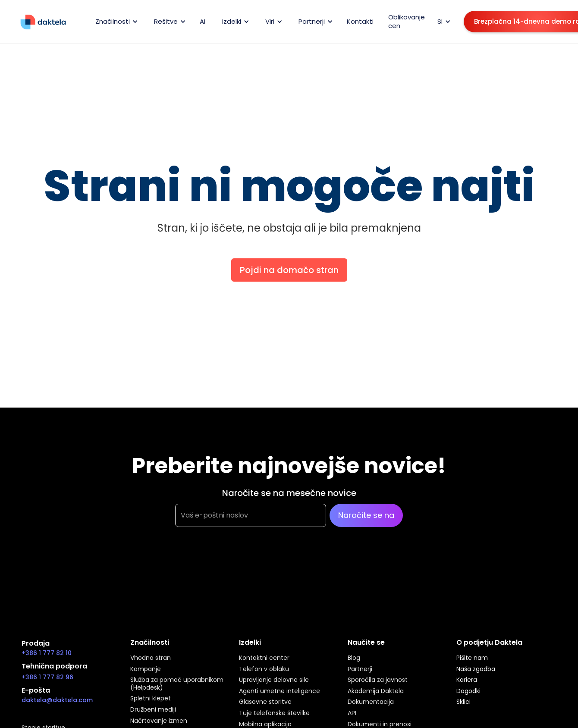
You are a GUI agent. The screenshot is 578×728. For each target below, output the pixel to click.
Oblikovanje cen (407, 21)
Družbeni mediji (153, 710)
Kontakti (360, 21)
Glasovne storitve (265, 702)
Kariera (467, 680)
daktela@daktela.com (57, 700)
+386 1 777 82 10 (47, 653)
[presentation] (241, 570)
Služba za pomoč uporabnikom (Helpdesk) (177, 684)
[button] (115, 22)
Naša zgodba (476, 669)
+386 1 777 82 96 (47, 677)
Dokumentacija (371, 702)
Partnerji (360, 669)
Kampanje (146, 669)
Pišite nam (472, 658)
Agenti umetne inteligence (280, 691)
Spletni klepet (151, 699)
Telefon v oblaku (264, 669)
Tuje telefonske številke (274, 713)
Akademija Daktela (376, 691)
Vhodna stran (151, 658)
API (352, 713)
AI (203, 21)
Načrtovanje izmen (159, 721)
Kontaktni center (264, 658)
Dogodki (468, 691)
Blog (354, 658)
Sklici (463, 702)
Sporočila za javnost (378, 680)
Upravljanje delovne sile (274, 680)
